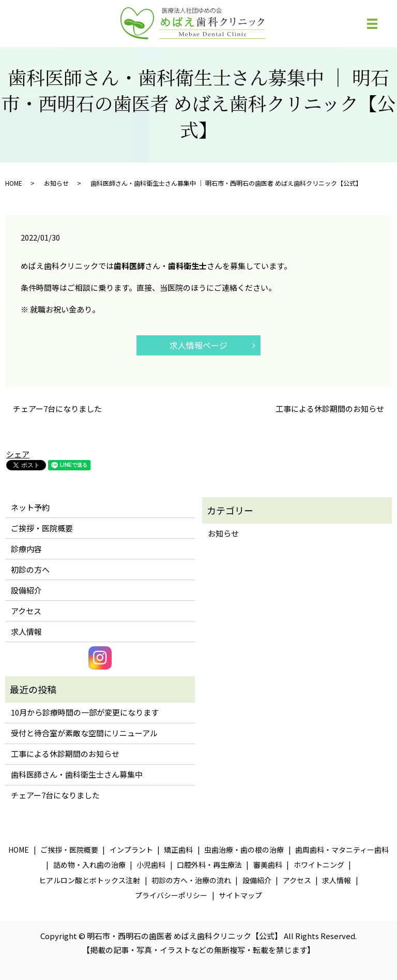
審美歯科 (268, 865)
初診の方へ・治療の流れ (191, 880)
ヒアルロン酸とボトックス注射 (89, 880)
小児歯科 (151, 865)
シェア (18, 454)
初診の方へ (30, 569)
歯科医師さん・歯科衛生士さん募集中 (77, 774)
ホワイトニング (319, 865)
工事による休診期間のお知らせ (330, 409)
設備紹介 (26, 590)
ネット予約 (30, 507)
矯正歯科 (178, 850)
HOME (14, 183)
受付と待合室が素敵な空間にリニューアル (84, 733)
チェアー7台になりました (57, 409)
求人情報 (26, 632)
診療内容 (26, 549)
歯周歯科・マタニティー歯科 (342, 850)
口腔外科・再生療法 (209, 865)
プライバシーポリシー (171, 895)
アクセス (26, 611)
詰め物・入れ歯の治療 (89, 865)
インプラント (131, 850)
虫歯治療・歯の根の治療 (244, 850)
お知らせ (56, 183)
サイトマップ (240, 895)
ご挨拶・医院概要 (42, 528)
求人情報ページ (198, 345)
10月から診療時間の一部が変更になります (85, 712)
